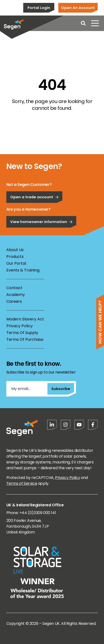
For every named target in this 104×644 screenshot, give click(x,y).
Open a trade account (34, 212)
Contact (14, 288)
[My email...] (27, 389)
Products (15, 257)
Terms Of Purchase (25, 339)
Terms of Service (22, 483)
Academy (16, 295)
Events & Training (23, 270)
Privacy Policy (19, 326)
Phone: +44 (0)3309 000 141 (31, 513)
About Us (15, 250)
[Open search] (83, 23)
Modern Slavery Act (25, 319)
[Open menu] (95, 23)
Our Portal (16, 263)
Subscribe (61, 389)
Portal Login (39, 8)
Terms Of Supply (22, 333)
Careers (14, 301)
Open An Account (78, 8)
